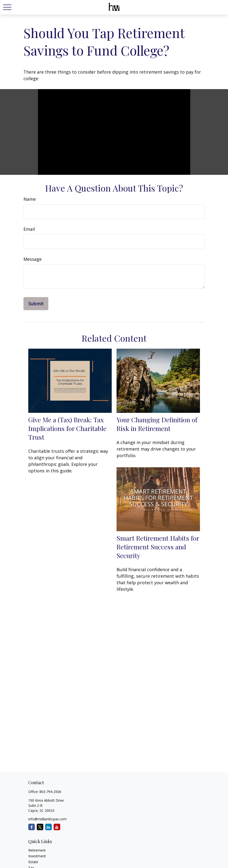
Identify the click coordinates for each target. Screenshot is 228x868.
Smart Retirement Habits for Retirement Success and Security (158, 547)
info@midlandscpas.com (47, 819)
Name (30, 199)
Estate (33, 862)
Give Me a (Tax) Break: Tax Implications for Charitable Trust (67, 428)
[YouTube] (57, 827)
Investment (37, 856)
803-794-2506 (50, 792)
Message (33, 259)
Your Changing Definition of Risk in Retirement (157, 424)
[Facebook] (32, 827)
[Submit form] (36, 304)
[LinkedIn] (48, 827)
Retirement (37, 850)
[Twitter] (40, 827)
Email (29, 229)
